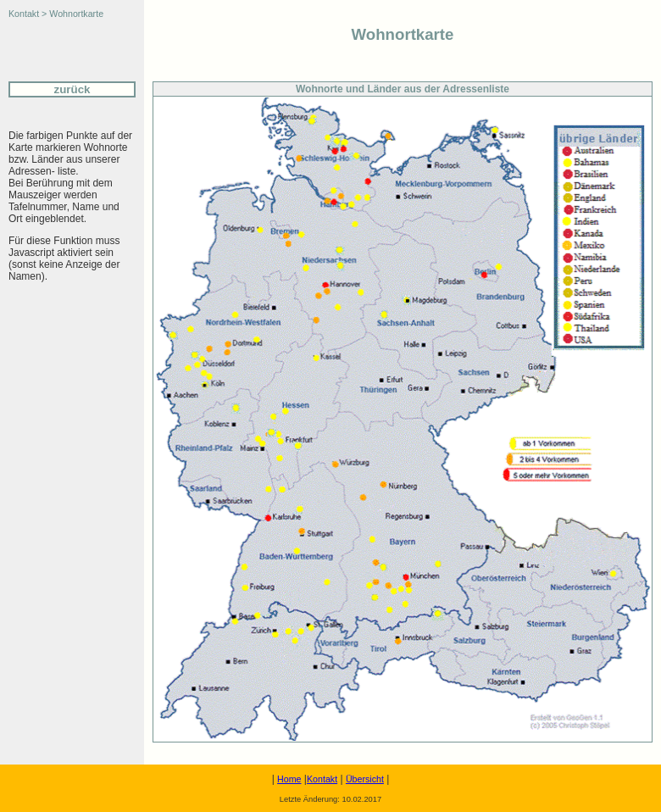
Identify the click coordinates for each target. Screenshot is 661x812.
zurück (72, 89)
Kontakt (322, 779)
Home (289, 779)
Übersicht (365, 779)
